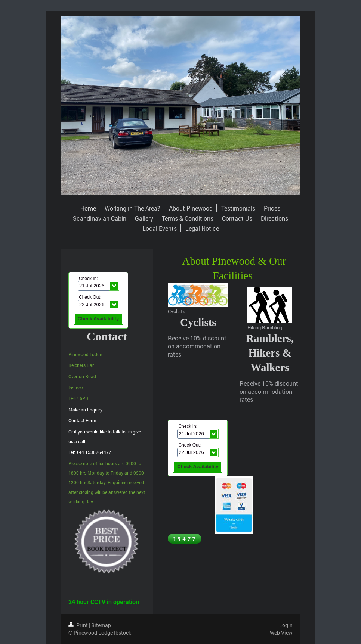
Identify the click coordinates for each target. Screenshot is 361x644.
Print (79, 625)
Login (286, 625)
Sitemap (101, 625)
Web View (281, 633)
